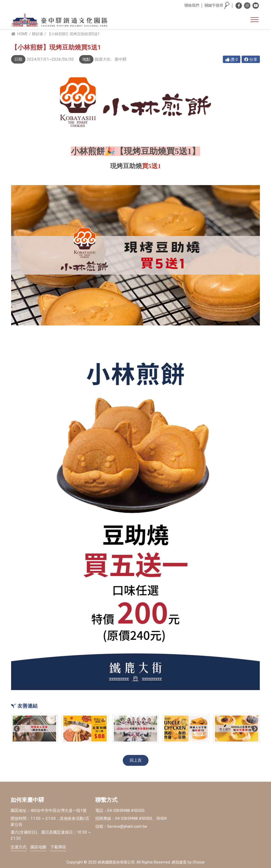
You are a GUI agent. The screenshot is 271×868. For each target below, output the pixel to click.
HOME (19, 34)
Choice (199, 863)
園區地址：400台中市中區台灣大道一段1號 (49, 811)
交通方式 (19, 847)
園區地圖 (38, 847)
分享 (251, 60)
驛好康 (38, 34)
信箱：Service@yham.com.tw (121, 826)
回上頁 (136, 761)
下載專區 (58, 847)
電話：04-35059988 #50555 (122, 811)
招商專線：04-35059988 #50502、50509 (134, 818)
